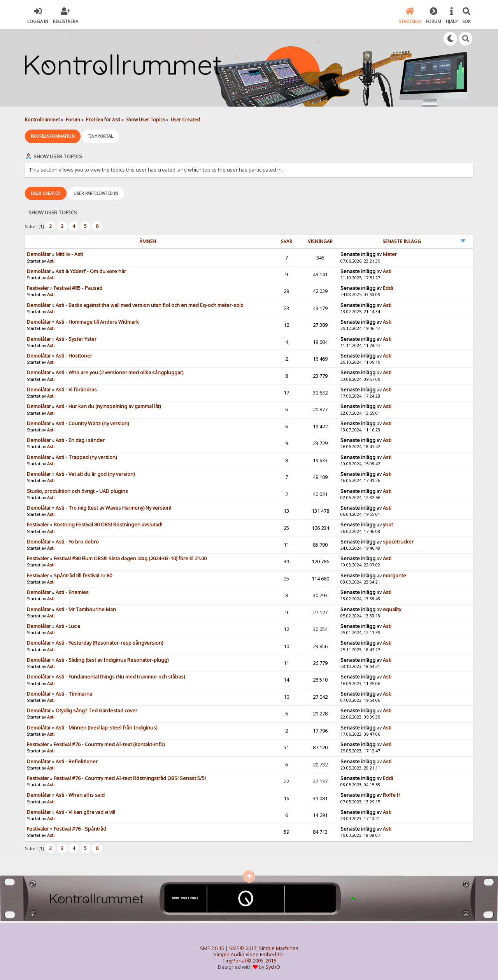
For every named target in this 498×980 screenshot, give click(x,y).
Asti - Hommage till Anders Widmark (97, 322)
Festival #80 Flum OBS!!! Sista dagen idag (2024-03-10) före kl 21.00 (130, 558)
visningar (320, 241)
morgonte (395, 576)
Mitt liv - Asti (69, 254)
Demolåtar (39, 254)
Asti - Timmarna (74, 694)
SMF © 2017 (243, 948)
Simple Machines (279, 948)
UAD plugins (114, 491)
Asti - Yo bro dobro (77, 542)
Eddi (388, 288)
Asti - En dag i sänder (80, 440)
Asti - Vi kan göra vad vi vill (85, 812)
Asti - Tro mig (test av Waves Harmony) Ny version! (113, 508)
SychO (273, 967)
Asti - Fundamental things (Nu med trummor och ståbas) (120, 677)
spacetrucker (398, 542)
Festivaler (38, 288)
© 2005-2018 (262, 961)
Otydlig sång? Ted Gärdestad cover (96, 711)
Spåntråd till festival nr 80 (83, 576)
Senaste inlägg (402, 241)
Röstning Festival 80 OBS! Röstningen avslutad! (108, 525)
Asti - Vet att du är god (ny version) (95, 474)
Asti (51, 261)
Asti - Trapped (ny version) (86, 457)
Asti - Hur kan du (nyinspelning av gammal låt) (108, 406)
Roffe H (392, 795)
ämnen (148, 241)
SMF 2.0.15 (212, 948)
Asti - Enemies (72, 592)
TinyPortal (234, 961)
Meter (390, 254)
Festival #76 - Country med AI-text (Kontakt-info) (109, 744)
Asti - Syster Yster (76, 339)
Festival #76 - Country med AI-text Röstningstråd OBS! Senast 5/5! (130, 778)
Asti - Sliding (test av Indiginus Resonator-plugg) (112, 660)
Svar (287, 241)
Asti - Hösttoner (74, 356)
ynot (388, 525)
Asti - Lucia (68, 626)
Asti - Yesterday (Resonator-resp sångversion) (109, 643)
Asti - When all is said (80, 795)
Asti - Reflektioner (77, 762)
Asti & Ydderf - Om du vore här (91, 271)
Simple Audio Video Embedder (249, 955)
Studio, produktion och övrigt (61, 491)
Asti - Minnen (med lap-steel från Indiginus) (106, 728)
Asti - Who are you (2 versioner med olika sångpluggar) (119, 373)
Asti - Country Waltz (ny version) (92, 423)
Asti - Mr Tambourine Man (86, 609)
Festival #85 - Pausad (78, 288)
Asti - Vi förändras (76, 390)
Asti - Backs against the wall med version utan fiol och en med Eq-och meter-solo (150, 305)
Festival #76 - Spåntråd (80, 829)
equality (392, 609)
